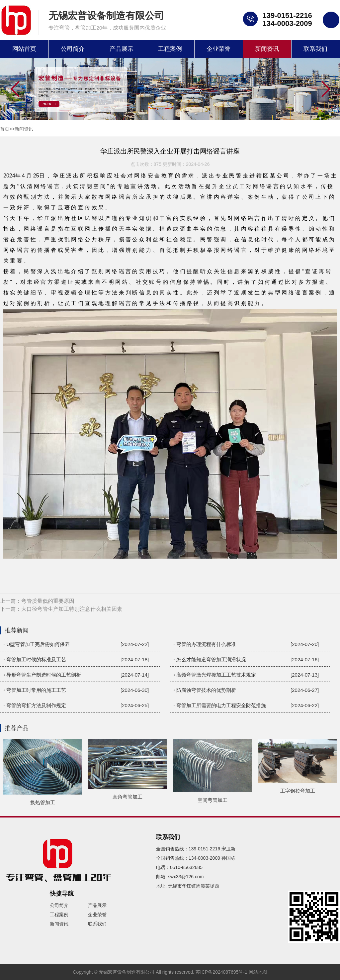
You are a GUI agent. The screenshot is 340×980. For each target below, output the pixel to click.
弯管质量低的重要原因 (48, 601)
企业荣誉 (218, 49)
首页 (5, 129)
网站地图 (258, 972)
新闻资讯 (267, 49)
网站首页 (24, 49)
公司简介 (73, 49)
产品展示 (122, 49)
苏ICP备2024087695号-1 (221, 972)
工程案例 (170, 49)
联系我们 (315, 49)
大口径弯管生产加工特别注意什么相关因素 (72, 609)
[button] (325, 89)
